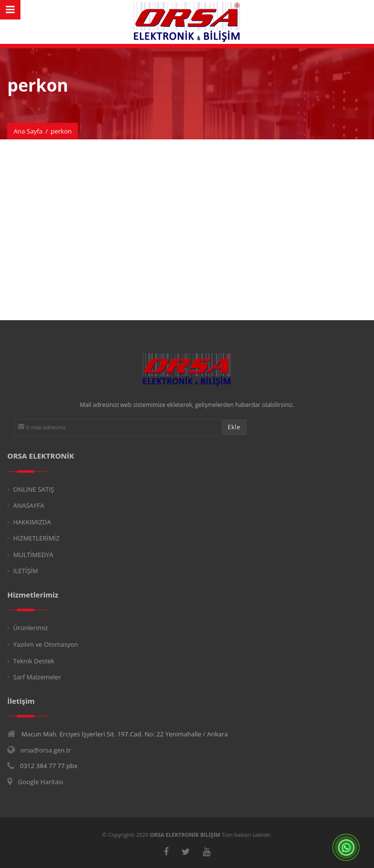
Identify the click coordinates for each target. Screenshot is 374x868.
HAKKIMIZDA (32, 522)
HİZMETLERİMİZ (36, 538)
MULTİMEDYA (33, 555)
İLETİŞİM (26, 571)
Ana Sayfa (28, 131)
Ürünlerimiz (30, 628)
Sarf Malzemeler (37, 677)
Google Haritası (41, 782)
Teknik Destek (34, 661)
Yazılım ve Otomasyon (46, 644)
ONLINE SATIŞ (34, 489)
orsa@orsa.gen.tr (46, 750)
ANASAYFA (29, 505)
